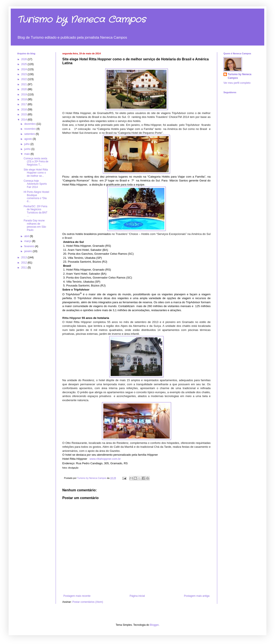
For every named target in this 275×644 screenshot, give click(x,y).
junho (28, 149)
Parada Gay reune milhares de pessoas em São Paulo (35, 225)
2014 (24, 120)
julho (27, 144)
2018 (24, 99)
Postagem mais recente (77, 596)
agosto (28, 139)
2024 (24, 69)
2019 (24, 94)
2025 (24, 64)
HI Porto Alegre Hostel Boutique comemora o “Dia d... (36, 197)
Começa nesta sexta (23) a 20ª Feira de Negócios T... (36, 162)
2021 (24, 84)
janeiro (28, 251)
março (28, 241)
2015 (24, 114)
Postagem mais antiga (197, 596)
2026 (24, 59)
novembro (30, 129)
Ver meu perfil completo (237, 83)
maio (27, 154)
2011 (24, 268)
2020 (24, 89)
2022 (24, 79)
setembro (30, 134)
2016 (24, 110)
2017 (24, 104)
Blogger (154, 625)
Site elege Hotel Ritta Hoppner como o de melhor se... (36, 173)
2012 (24, 263)
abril (27, 236)
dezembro (30, 124)
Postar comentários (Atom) (88, 602)
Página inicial (137, 596)
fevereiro (30, 246)
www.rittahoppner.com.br (105, 459)
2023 (24, 74)
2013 (24, 257)
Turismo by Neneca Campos (81, 20)
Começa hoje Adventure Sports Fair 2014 (35, 184)
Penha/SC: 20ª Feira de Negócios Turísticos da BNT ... (35, 211)
